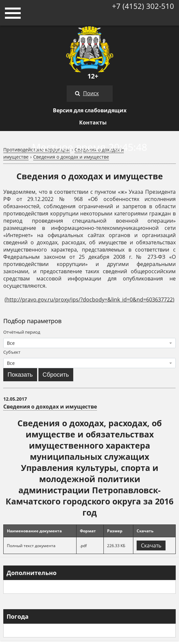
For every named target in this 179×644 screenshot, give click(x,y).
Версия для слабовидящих (90, 110)
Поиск (91, 93)
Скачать (151, 545)
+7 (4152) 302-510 (143, 6)
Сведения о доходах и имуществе (71, 157)
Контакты (93, 122)
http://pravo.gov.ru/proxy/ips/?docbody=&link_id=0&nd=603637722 (89, 300)
